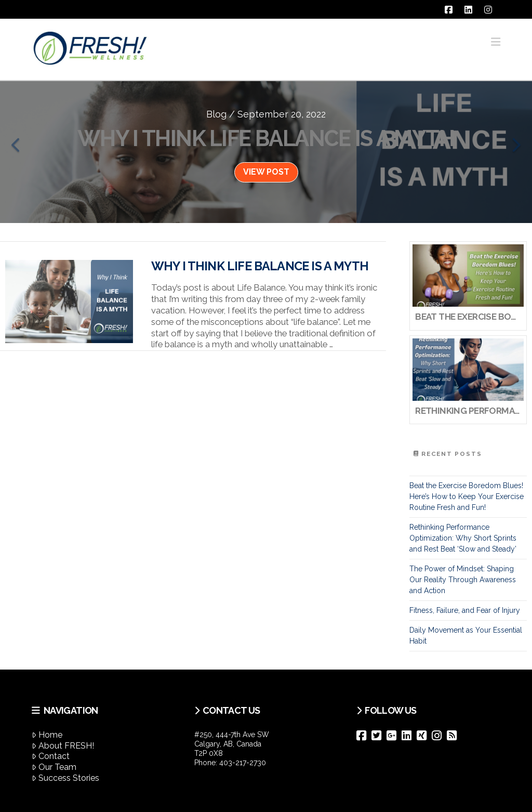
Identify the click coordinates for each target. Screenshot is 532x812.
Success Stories (65, 778)
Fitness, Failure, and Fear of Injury (465, 610)
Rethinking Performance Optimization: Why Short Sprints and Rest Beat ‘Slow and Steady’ (463, 538)
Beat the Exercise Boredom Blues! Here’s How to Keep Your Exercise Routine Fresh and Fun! (467, 496)
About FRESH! (63, 746)
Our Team (54, 767)
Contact (51, 756)
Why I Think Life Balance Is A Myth (260, 266)
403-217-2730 (243, 763)
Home (47, 735)
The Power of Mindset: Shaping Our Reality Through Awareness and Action (463, 580)
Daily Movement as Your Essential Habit (466, 636)
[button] (496, 42)
